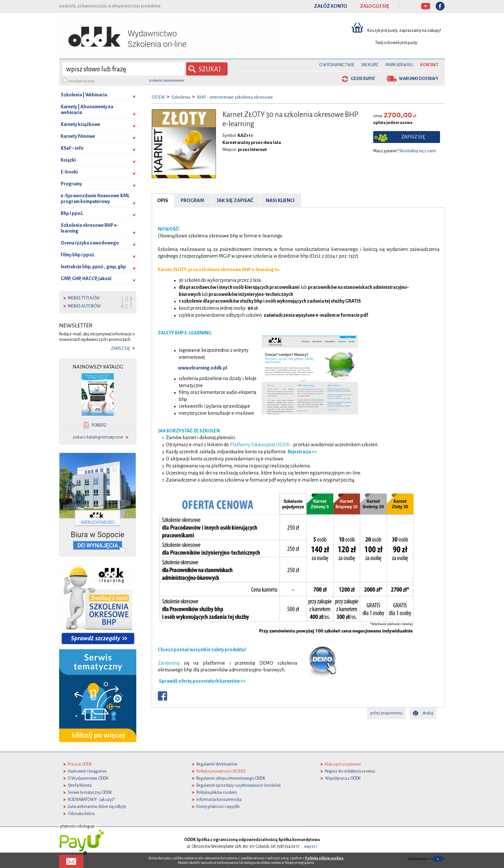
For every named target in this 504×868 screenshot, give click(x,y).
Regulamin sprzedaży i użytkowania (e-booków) (239, 785)
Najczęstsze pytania (343, 764)
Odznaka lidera (81, 814)
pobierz (99, 425)
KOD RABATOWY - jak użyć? (91, 800)
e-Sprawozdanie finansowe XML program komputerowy (95, 199)
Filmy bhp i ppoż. (78, 255)
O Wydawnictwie (337, 65)
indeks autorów (84, 306)
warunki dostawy (419, 79)
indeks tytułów (84, 298)
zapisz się (120, 349)
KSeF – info (72, 148)
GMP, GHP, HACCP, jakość (86, 279)
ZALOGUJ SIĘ (375, 6)
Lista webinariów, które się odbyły (97, 807)
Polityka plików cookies (217, 793)
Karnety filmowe (78, 136)
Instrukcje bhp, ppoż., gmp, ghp (93, 267)
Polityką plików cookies (324, 858)
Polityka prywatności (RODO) (221, 771)
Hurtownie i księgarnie (87, 771)
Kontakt (429, 65)
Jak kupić (370, 65)
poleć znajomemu (386, 713)
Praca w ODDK (80, 764)
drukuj (428, 713)
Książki (68, 160)
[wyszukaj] (124, 69)
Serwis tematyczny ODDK (90, 793)
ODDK (158, 97)
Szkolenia (181, 97)
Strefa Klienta (80, 785)
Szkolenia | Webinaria (84, 95)
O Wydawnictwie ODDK (88, 778)
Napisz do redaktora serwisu (350, 771)
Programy (71, 184)
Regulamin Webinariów (217, 764)
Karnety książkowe (81, 124)
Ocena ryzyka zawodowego (90, 243)
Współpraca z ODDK (343, 778)
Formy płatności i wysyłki (218, 807)
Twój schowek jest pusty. (396, 43)
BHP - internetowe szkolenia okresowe (235, 97)
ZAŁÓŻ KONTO (331, 6)
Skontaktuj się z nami (418, 151)
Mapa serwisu (399, 65)
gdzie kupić (363, 79)
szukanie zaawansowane (166, 80)
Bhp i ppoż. (72, 213)
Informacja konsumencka (219, 800)
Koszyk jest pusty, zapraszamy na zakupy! (405, 31)
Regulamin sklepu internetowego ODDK (231, 778)
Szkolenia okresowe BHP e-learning (90, 228)
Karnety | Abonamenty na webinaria (87, 110)
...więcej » (310, 846)
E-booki (69, 172)
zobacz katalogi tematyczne (98, 437)
